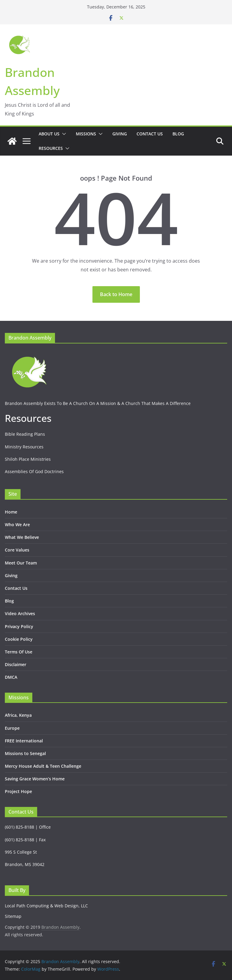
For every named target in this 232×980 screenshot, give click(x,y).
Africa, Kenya (18, 715)
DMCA (11, 677)
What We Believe (22, 537)
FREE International (24, 741)
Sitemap (13, 916)
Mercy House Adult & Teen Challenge (43, 766)
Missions (86, 134)
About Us (49, 134)
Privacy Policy (19, 626)
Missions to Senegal (25, 753)
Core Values (17, 550)
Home (11, 512)
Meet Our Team (21, 563)
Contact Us (150, 134)
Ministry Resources (24, 447)
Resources (51, 148)
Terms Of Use (19, 652)
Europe (12, 728)
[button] (63, 134)
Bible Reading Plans (25, 434)
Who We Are (17, 525)
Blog (178, 134)
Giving (120, 134)
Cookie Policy (19, 639)
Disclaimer (16, 664)
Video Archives (20, 613)
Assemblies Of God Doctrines (34, 471)
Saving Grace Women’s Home (35, 779)
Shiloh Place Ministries (28, 459)
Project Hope (18, 791)
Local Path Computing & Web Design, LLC (46, 906)
